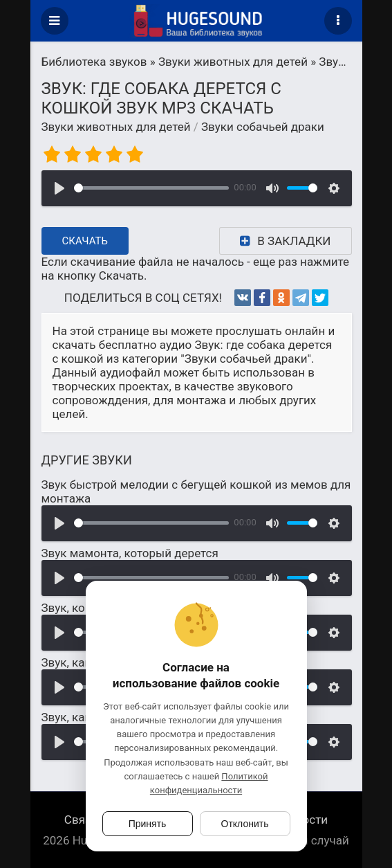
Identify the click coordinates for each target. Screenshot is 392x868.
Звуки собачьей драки (263, 127)
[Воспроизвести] (59, 188)
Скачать (85, 241)
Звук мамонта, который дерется (130, 553)
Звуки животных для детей (116, 127)
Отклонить (245, 824)
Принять (148, 824)
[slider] (151, 188)
